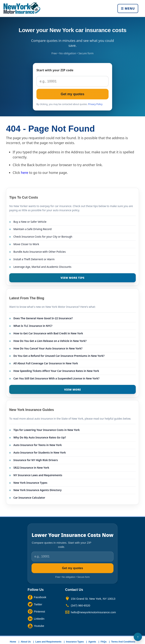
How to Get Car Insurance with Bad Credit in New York (48, 333)
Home (13, 642)
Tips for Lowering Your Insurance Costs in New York (47, 430)
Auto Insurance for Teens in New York (38, 445)
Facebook (40, 597)
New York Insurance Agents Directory (37, 490)
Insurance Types (75, 642)
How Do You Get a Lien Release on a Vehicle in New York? (50, 341)
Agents (92, 642)
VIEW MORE (73, 390)
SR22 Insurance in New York (31, 468)
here (25, 173)
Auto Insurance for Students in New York (40, 452)
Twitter (38, 604)
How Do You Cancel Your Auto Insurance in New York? (48, 348)
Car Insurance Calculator (29, 498)
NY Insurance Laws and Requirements (38, 475)
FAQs (104, 642)
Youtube (39, 626)
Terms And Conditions (123, 642)
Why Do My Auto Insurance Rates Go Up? (40, 437)
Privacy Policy (95, 104)
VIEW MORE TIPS (72, 278)
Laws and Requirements (48, 642)
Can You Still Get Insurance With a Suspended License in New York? (56, 378)
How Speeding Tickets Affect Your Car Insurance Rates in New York (56, 371)
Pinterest (39, 611)
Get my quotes (72, 94)
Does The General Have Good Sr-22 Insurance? (43, 318)
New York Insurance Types (30, 483)
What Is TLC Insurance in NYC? (33, 326)
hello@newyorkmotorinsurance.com (93, 612)
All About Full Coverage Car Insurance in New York (46, 363)
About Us (26, 642)
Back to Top (138, 637)
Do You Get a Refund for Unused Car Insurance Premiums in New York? (59, 356)
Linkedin (39, 619)
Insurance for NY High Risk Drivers (36, 460)
